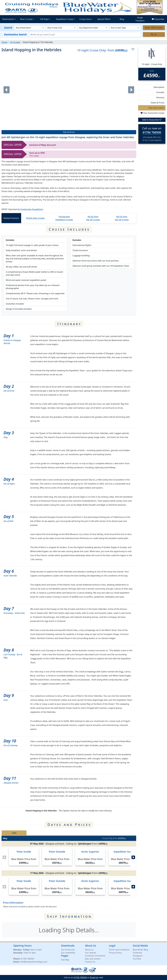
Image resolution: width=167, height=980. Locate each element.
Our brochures (68, 950)
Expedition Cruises (65, 19)
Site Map (65, 960)
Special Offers (104, 19)
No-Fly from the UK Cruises (122, 218)
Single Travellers (140, 19)
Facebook (137, 953)
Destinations (8, 19)
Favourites (158, 19)
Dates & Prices (158, 103)
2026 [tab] (14, 833)
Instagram (138, 956)
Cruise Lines (85, 19)
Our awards (91, 953)
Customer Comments (95, 956)
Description (159, 87)
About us (89, 950)
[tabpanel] (69, 867)
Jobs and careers (93, 959)
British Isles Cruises (35, 218)
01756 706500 (152, 132)
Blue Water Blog (141, 950)
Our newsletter (68, 953)
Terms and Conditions (119, 950)
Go (154, 35)
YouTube (137, 959)
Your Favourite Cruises (152, 113)
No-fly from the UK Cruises (93, 218)
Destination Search (15, 34)
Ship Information (156, 108)
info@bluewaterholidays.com (34, 962)
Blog (122, 19)
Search (8, 28)
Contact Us (90, 962)
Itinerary (160, 97)
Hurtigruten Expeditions (32, 209)
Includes (160, 92)
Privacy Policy (115, 953)
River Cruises (26, 19)
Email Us (94, 977)
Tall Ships (44, 19)
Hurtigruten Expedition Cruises (64, 218)
